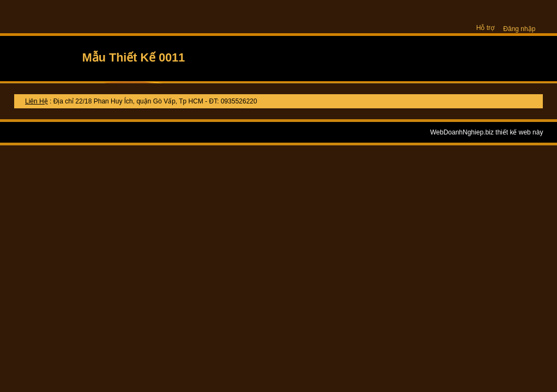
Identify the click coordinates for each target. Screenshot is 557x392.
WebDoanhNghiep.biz (462, 132)
